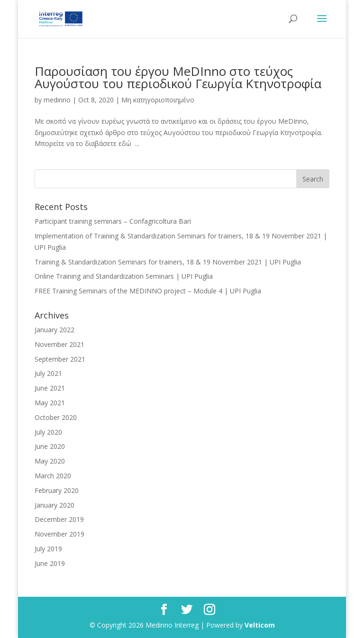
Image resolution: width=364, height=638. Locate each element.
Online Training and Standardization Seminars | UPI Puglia (124, 276)
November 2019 (59, 534)
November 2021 (59, 344)
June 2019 (50, 563)
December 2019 (59, 519)
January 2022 (55, 330)
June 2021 (50, 388)
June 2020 (50, 446)
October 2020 (56, 417)
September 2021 (60, 359)
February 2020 (57, 490)
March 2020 (53, 476)
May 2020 (50, 461)
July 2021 (48, 373)
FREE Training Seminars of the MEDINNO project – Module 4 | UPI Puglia (148, 291)
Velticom (260, 625)
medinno (57, 100)
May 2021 (50, 403)
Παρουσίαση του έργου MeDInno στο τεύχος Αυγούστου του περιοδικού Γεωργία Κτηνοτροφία (178, 77)
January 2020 (55, 505)
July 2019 (48, 549)
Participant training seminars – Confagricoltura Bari (113, 221)
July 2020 (48, 432)
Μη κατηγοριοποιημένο (158, 100)
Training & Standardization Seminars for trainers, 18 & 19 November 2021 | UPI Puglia (168, 262)
